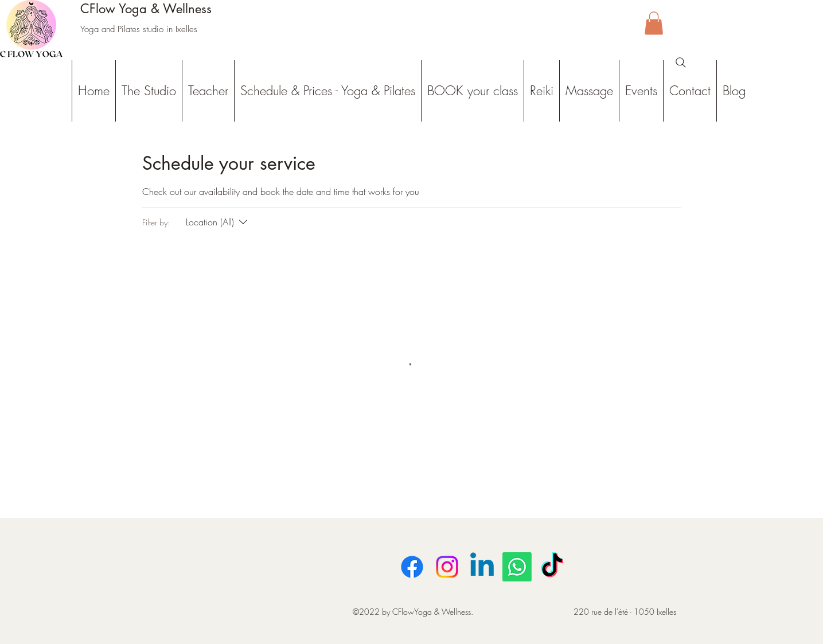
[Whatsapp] (517, 567)
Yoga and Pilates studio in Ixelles (139, 29)
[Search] (681, 63)
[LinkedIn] (482, 567)
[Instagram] (447, 567)
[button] (654, 23)
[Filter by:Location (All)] (218, 222)
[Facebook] (412, 567)
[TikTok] (552, 567)
